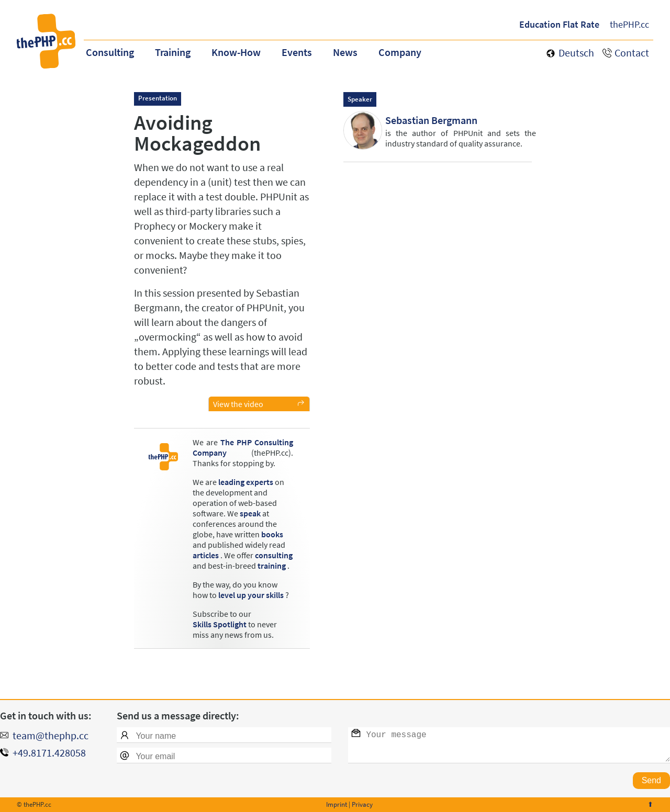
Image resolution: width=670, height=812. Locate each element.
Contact (632, 53)
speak (250, 513)
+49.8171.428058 (49, 753)
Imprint (337, 804)
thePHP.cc (629, 24)
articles (206, 555)
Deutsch (576, 53)
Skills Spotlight (220, 624)
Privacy (362, 804)
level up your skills (251, 595)
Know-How (236, 52)
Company (400, 52)
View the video (238, 404)
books (272, 534)
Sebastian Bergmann (431, 120)
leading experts (246, 482)
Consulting (110, 52)
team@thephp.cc (51, 735)
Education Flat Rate (559, 24)
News (345, 52)
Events (297, 52)
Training (173, 52)
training (272, 566)
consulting (274, 555)
